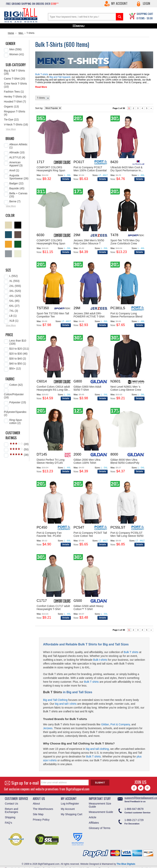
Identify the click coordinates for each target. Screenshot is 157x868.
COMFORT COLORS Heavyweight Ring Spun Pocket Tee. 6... (51, 243)
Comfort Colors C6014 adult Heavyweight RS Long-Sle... (53, 388)
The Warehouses (43, 809)
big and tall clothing (97, 749)
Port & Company (120, 724)
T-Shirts (41, 98)
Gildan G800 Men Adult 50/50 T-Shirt (87, 388)
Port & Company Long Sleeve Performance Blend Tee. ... (126, 316)
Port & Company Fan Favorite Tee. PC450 (49, 534)
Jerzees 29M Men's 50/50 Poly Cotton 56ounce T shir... (89, 243)
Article (93, 817)
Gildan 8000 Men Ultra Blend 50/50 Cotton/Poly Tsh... (125, 463)
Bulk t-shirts (100, 660)
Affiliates (94, 823)
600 (71, 44)
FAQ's (8, 823)
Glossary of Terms (100, 828)
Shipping (10, 817)
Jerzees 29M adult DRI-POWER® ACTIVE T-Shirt (89, 315)
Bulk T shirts (131, 652)
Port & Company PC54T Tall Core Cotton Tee (90, 534)
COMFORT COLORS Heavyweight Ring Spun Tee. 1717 (51, 170)
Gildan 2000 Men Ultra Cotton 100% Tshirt (87, 461)
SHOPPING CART (145, 14)
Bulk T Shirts (53, 692)
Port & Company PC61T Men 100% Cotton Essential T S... (90, 170)
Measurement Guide (101, 812)
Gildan (105, 724)
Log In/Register (70, 804)
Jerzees (48, 728)
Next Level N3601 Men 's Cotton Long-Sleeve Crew (126, 388)
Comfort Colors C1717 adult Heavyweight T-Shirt (53, 608)
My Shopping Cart (72, 814)
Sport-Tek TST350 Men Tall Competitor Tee (53, 315)
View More (11, 129)
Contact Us (11, 804)
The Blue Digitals (126, 864)
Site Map (38, 814)
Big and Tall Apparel (59, 77)
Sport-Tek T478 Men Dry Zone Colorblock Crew (125, 242)
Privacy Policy (41, 820)
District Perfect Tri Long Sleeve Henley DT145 (51, 461)
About (36, 804)
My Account (119, 3)
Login (147, 3)
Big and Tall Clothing (55, 700)
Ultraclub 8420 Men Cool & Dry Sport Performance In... (127, 169)
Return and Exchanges (11, 810)
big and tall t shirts (66, 704)
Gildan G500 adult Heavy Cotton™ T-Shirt (88, 608)
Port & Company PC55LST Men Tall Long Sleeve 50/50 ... (127, 536)
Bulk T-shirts (42, 74)
